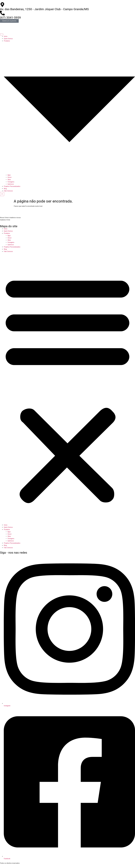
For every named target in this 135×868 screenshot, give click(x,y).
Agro (9, 175)
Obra (9, 180)
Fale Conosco (8, 191)
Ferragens (11, 182)
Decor (10, 177)
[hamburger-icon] (2, 34)
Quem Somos (8, 39)
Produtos (7, 233)
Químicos (11, 184)
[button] (67, 388)
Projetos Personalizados (12, 186)
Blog (5, 189)
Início (6, 36)
